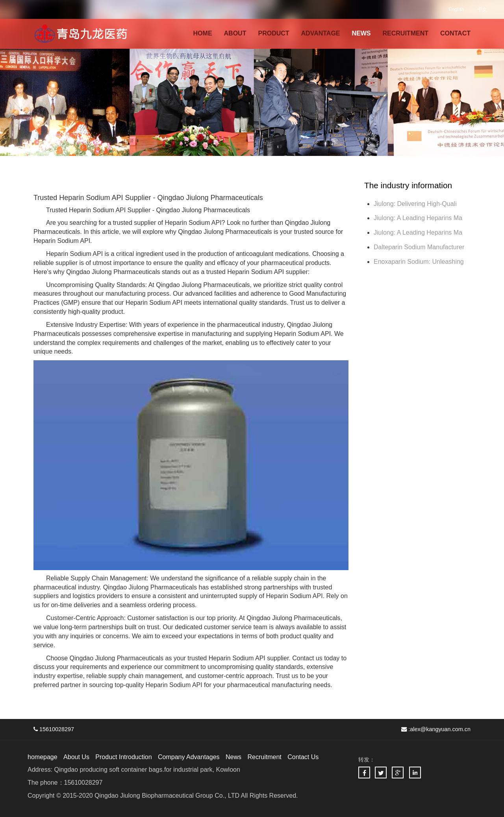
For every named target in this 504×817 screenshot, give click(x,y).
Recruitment (264, 757)
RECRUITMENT (406, 33)
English (456, 9)
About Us (76, 757)
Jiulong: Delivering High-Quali (415, 204)
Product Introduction (123, 757)
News (233, 757)
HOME (203, 33)
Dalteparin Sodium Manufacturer (419, 247)
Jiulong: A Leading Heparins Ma (418, 218)
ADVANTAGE (321, 33)
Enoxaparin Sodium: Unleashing (420, 262)
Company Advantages (189, 757)
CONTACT (455, 33)
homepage (43, 757)
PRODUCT (273, 33)
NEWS (361, 33)
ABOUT (235, 33)
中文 (482, 9)
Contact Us (303, 757)
